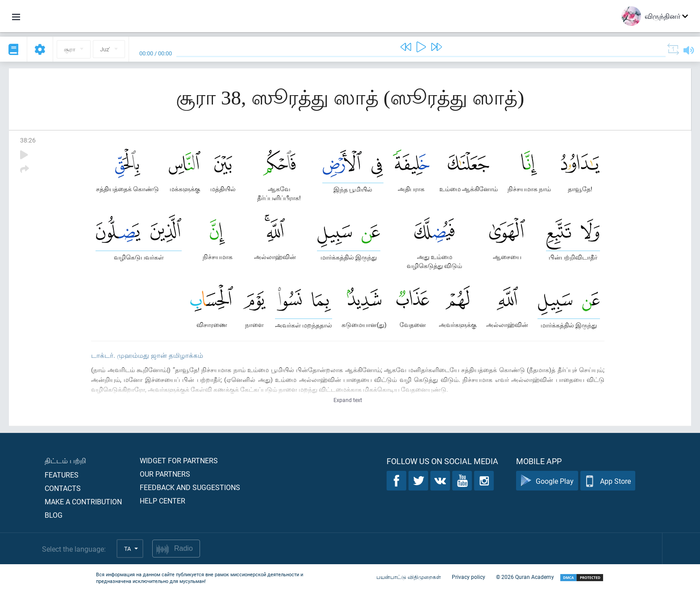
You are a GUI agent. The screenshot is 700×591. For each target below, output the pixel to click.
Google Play (547, 481)
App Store (608, 481)
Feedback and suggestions (190, 487)
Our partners (165, 474)
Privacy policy (469, 577)
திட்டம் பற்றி (65, 460)
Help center (162, 501)
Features (62, 475)
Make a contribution (83, 501)
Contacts (63, 488)
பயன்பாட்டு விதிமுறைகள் (409, 577)
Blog (54, 515)
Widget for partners (179, 460)
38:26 (28, 140)
